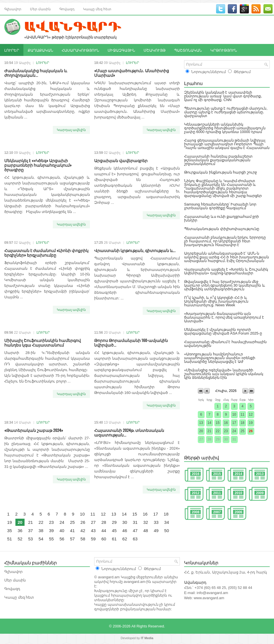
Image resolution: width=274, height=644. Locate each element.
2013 (260, 474)
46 (125, 531)
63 (135, 539)
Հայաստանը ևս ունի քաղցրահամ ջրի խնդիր (221, 218)
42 (83, 531)
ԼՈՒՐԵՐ (12, 50)
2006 (238, 512)
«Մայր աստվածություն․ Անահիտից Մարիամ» (132, 73)
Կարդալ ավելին (71, 130)
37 (30, 531)
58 (83, 539)
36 (20, 531)
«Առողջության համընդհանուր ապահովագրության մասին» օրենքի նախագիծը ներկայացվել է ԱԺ (220, 358)
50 (167, 531)
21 (30, 522)
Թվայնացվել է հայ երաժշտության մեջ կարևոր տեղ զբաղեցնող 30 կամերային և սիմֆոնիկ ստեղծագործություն (225, 285)
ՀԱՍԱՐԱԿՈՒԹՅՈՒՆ (80, 50)
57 (72, 539)
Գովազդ (67, 9)
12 (103, 514)
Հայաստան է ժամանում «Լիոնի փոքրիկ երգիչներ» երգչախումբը (46, 252)
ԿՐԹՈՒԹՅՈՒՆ (224, 50)
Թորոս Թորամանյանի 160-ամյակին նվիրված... (131, 342)
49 (156, 531)
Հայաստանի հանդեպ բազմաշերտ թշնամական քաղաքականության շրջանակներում (218, 160)
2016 (196, 474)
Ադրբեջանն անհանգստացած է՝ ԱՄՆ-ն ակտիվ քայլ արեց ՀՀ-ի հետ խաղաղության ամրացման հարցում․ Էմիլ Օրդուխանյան (226, 257)
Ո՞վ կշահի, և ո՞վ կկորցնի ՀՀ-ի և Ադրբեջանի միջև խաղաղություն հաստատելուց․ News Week (216, 301)
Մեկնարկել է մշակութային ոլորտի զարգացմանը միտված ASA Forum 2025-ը (223, 331)
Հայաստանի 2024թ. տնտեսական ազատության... (129, 432)
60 (104, 539)
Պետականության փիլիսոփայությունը (222, 229)
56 (62, 539)
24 (62, 522)
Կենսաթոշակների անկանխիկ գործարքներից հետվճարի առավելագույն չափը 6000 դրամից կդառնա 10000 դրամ (225, 128)
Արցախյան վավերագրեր (121, 160)
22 (41, 522)
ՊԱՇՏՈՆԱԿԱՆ (188, 50)
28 (104, 522)
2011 (217, 493)
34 (167, 522)
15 (135, 514)
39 (52, 531)
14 (124, 514)
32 (146, 522)
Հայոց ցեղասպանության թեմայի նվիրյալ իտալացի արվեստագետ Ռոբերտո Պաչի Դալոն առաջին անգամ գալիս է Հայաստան (227, 144)
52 (20, 539)
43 (93, 531)
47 (135, 531)
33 (156, 522)
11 (93, 514)
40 (62, 531)
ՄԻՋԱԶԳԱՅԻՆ (121, 50)
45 (114, 531)
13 (114, 514)
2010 (238, 493)
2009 (260, 493)
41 (72, 531)
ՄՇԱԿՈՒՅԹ (155, 50)
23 (52, 522)
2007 (217, 512)
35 (10, 531)
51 (10, 539)
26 (83, 522)
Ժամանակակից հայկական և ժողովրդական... (36, 73)
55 (52, 539)
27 (93, 522)
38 (41, 531)
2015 (217, 474)
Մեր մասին (40, 9)
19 (10, 522)
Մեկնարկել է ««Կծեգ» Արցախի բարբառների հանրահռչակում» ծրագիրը (38, 165)
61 (114, 539)
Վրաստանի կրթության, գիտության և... (135, 250)
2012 (196, 493)
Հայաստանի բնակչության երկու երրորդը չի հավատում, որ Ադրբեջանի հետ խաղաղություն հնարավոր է (225, 241)
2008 (196, 512)
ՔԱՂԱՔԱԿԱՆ (40, 50)
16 (145, 514)
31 (135, 522)
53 (30, 539)
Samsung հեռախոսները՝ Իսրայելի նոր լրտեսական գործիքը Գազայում (220, 206)
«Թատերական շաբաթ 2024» (34, 430)
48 (146, 531)
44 (104, 531)
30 (125, 522)
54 (41, 539)
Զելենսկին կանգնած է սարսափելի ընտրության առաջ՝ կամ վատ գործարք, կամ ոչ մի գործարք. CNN (223, 96)
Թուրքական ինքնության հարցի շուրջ (220, 172)
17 (156, 514)
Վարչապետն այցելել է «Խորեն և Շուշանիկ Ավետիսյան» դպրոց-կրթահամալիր (226, 271)
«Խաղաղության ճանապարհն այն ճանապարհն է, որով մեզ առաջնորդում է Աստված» (224, 317)
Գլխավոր (13, 9)
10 (82, 514)
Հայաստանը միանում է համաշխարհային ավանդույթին (225, 344)
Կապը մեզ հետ (97, 9)
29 (114, 522)
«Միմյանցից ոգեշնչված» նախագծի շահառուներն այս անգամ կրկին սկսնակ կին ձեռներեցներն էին (224, 374)
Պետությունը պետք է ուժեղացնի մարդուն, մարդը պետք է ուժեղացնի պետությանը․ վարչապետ (226, 112)
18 (166, 514)
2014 (238, 474)
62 (125, 539)
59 (93, 539)
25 (72, 522)
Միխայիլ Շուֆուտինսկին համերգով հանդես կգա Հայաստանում (43, 342)
